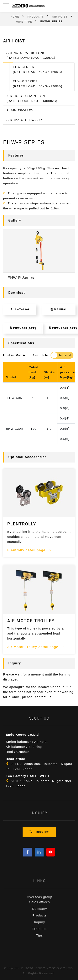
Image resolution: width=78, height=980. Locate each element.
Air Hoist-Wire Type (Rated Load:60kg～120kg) (31, 55)
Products (36, 17)
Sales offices (47, 902)
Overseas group (47, 897)
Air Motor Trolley (25, 120)
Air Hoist (60, 17)
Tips (47, 935)
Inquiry (47, 922)
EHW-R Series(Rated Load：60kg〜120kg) (38, 84)
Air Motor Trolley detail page (36, 647)
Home (15, 17)
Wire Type (24, 22)
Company (47, 909)
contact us (43, 697)
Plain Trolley (20, 110)
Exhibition (47, 929)
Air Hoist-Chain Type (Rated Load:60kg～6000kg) (32, 98)
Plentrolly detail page (29, 550)
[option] (39, 256)
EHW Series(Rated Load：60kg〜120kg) (38, 69)
